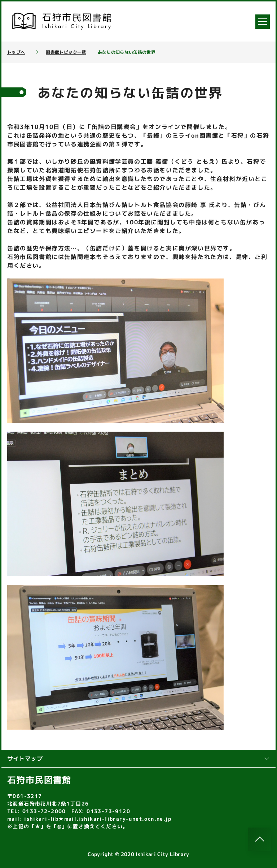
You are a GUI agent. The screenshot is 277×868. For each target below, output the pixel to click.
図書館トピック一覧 (66, 52)
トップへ (16, 52)
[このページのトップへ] (260, 839)
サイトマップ (138, 759)
